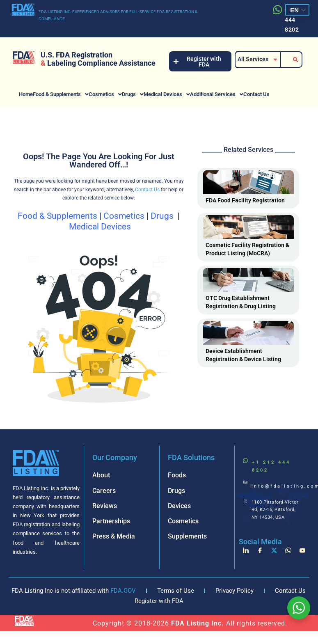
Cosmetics (105, 94)
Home (26, 94)
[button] (61, 94)
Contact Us (256, 94)
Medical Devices (167, 94)
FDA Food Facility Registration (245, 200)
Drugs (133, 94)
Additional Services (217, 94)
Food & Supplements (61, 94)
